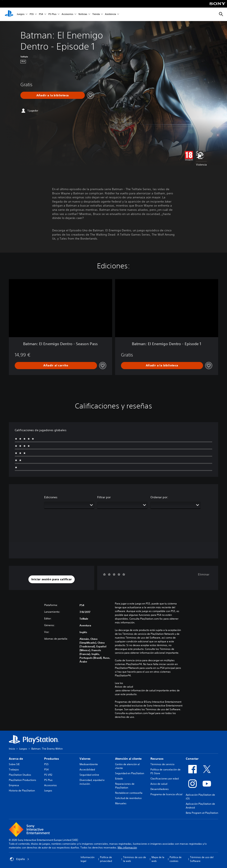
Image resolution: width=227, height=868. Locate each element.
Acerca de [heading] (16, 759)
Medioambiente (89, 764)
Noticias (83, 14)
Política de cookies (176, 859)
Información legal (88, 859)
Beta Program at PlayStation (202, 813)
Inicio (12, 749)
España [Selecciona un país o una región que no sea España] (19, 859)
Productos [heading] (52, 759)
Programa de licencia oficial (166, 794)
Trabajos (14, 769)
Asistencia (110, 14)
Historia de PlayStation (22, 790)
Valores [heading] (85, 759)
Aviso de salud (159, 784)
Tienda (96, 14)
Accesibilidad (87, 769)
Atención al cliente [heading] (128, 759)
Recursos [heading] (157, 759)
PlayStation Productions (23, 780)
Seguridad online (89, 775)
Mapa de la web (158, 859)
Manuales (121, 803)
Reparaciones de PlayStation (125, 786)
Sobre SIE (14, 764)
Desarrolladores (160, 789)
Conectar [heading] (192, 759)
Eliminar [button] (204, 574)
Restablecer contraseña (129, 793)
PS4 (41, 14)
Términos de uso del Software (202, 859)
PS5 (32, 14)
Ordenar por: (159, 497)
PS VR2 (48, 775)
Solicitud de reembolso (128, 798)
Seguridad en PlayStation (130, 773)
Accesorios (67, 14)
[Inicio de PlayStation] (9, 14)
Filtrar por (104, 497)
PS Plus (52, 14)
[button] (52, 579)
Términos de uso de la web (135, 859)
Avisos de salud (124, 687)
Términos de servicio (162, 764)
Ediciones (51, 497)
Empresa (14, 785)
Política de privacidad (106, 859)
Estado (119, 779)
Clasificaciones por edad (165, 779)
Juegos (21, 14)
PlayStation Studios (20, 775)
